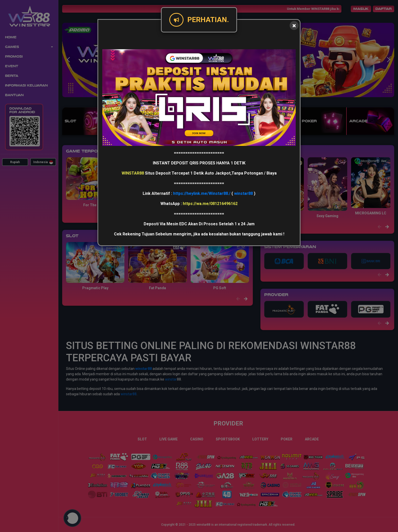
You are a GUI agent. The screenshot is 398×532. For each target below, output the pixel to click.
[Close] (294, 25)
